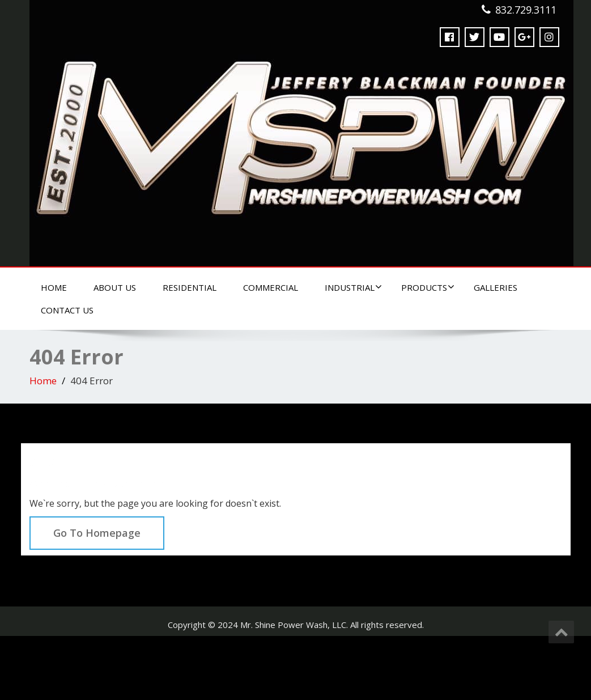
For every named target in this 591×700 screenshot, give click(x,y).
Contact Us (67, 310)
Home (54, 287)
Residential (190, 287)
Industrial (353, 287)
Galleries (496, 287)
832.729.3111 (526, 10)
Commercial (271, 287)
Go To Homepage (97, 533)
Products (428, 287)
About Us (115, 287)
